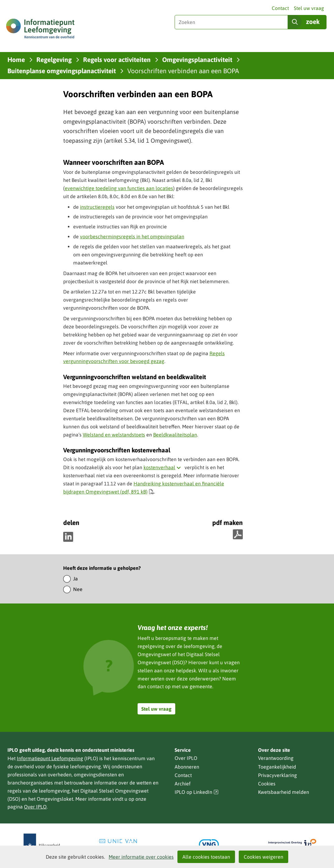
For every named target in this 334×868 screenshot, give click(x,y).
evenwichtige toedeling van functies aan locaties (119, 188)
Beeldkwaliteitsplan (175, 435)
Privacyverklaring (278, 775)
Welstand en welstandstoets (114, 435)
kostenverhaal (163, 467)
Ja (75, 579)
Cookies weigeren (263, 857)
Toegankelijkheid (277, 767)
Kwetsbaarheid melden (284, 792)
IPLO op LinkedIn (197, 792)
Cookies (267, 784)
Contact (280, 8)
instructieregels (97, 207)
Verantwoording (276, 758)
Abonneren (187, 767)
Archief (183, 784)
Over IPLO (35, 807)
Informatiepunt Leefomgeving (50, 758)
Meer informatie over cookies (141, 857)
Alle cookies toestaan (206, 857)
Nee (78, 589)
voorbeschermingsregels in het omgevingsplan (132, 236)
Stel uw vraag (309, 8)
